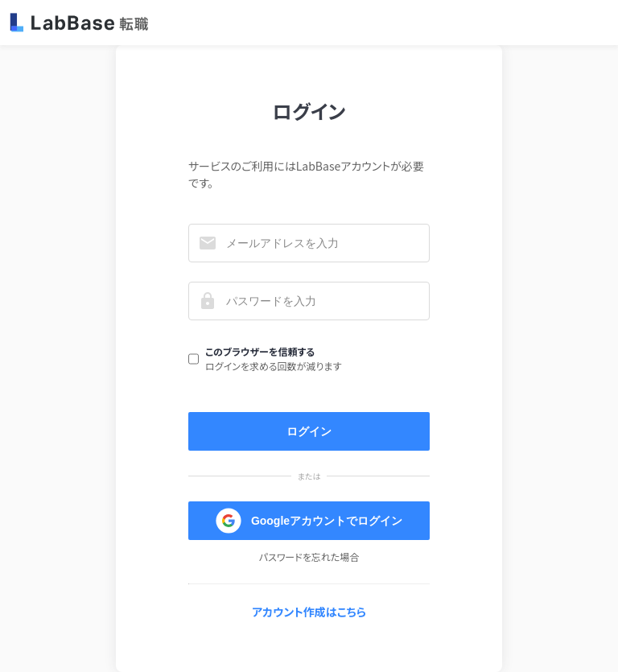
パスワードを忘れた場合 (309, 557)
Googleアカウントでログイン (309, 521)
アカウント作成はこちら (309, 612)
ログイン (309, 431)
